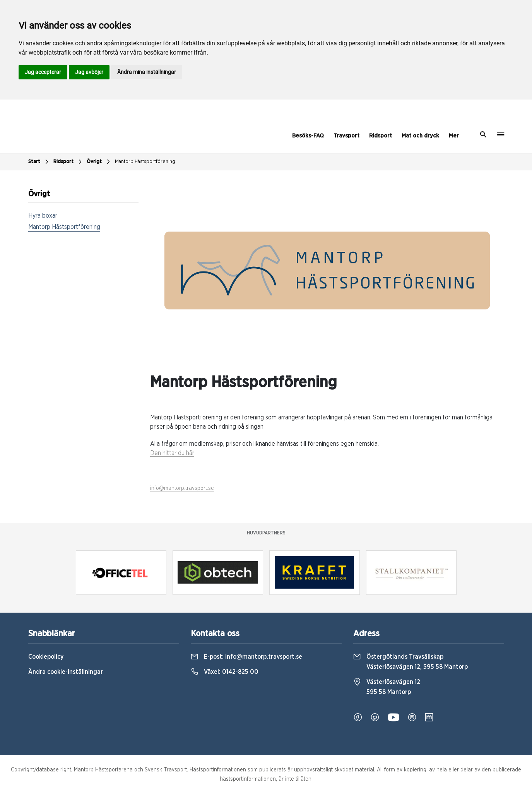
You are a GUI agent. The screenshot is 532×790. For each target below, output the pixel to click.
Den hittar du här (172, 453)
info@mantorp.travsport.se (182, 488)
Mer (454, 136)
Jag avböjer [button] (89, 72)
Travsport (346, 136)
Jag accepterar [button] (43, 72)
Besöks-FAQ (308, 136)
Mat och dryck (420, 136)
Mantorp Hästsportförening (145, 162)
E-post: (246, 657)
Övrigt (99, 162)
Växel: (225, 672)
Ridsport (381, 136)
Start (39, 162)
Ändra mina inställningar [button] (147, 72)
